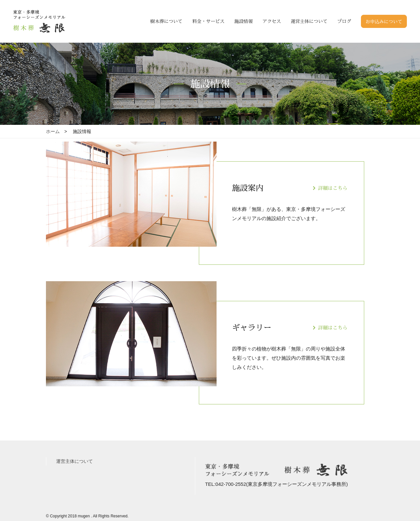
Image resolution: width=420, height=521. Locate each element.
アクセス (272, 21)
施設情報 (243, 21)
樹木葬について (166, 21)
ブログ (344, 21)
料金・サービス (208, 21)
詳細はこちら (333, 188)
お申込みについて (384, 22)
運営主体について (309, 21)
